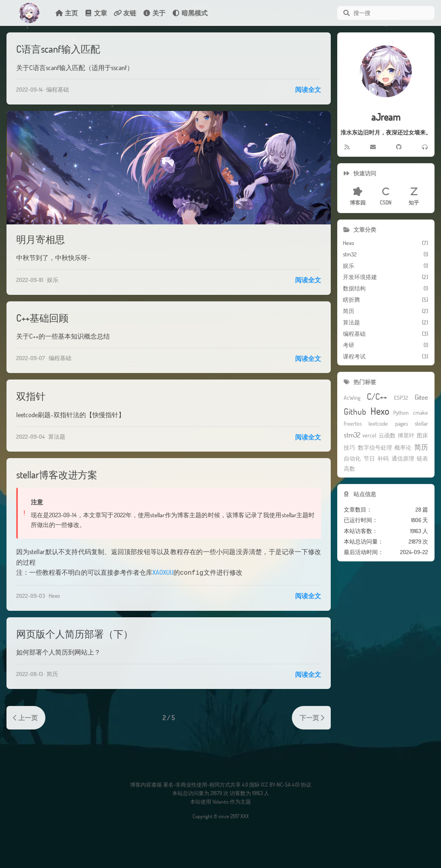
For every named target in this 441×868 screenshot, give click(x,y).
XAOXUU (163, 572)
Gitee (421, 398)
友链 (125, 13)
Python (401, 413)
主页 (66, 13)
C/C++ (377, 397)
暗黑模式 (190, 13)
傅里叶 (406, 436)
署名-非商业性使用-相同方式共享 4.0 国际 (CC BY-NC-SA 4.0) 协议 (237, 784)
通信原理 (403, 459)
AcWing (352, 398)
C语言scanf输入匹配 (58, 49)
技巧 (349, 448)
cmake (421, 413)
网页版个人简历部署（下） (75, 633)
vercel (369, 436)
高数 (349, 469)
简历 (52, 673)
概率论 (403, 448)
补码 (383, 459)
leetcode (378, 424)
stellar (421, 424)
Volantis (220, 801)
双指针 (31, 396)
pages (401, 424)
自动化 (352, 459)
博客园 (358, 197)
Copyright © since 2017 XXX (221, 815)
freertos (353, 424)
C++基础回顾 (42, 318)
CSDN (386, 197)
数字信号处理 (375, 448)
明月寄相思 (41, 239)
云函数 (387, 436)
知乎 (414, 197)
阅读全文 (308, 89)
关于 (154, 13)
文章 (96, 13)
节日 (369, 459)
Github (355, 412)
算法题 (57, 436)
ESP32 (401, 398)
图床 (422, 436)
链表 (422, 459)
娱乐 (53, 280)
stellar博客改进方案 (57, 475)
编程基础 (58, 89)
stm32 (352, 435)
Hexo (54, 595)
